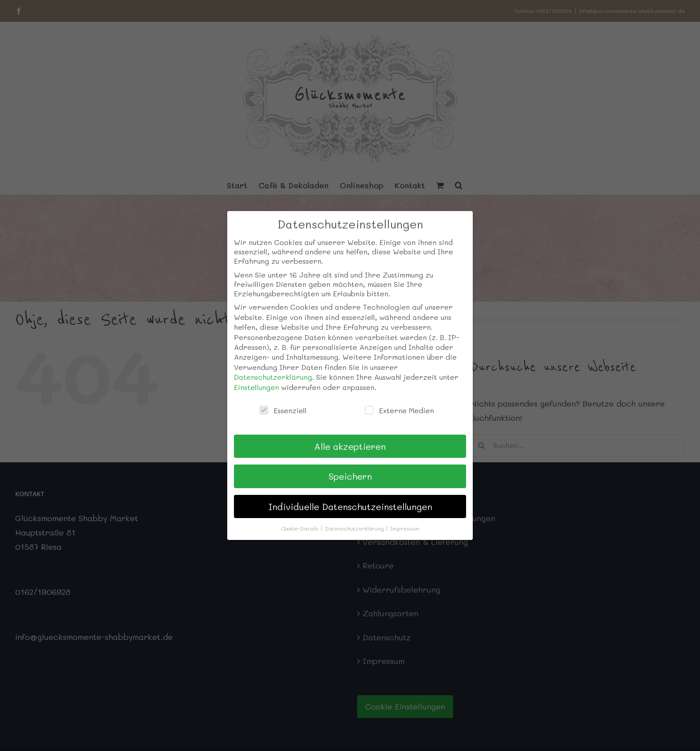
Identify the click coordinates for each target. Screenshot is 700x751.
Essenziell (283, 410)
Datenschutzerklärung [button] (355, 528)
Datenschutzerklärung (273, 377)
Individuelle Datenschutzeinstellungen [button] (350, 506)
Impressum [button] (405, 528)
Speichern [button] (350, 476)
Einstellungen (256, 387)
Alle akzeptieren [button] (350, 446)
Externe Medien (399, 410)
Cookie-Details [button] (300, 528)
